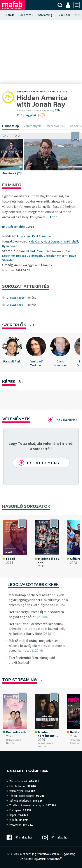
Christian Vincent (56, 256)
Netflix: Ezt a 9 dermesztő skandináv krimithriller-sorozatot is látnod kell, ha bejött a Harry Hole (37, 629)
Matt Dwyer (51, 241)
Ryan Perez (10, 246)
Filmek (9, 15)
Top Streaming (19, 680)
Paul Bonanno (42, 236)
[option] (12, 353)
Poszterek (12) (12, 173)
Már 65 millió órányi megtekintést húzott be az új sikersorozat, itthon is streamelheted (37, 645)
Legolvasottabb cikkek (33, 584)
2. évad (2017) (16, 305)
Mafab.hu (55, 854)
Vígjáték (31, 115)
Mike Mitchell (69, 241)
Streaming (45, 15)
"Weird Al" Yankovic (51, 251)
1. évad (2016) (16, 298)
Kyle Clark (35, 241)
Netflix (10, 743)
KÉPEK (9, 381)
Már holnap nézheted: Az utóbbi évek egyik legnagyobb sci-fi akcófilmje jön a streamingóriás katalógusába (38, 600)
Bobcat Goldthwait (29, 256)
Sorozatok (26, 15)
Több (58, 111)
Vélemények (16, 419)
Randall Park (27, 251)
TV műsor (64, 15)
